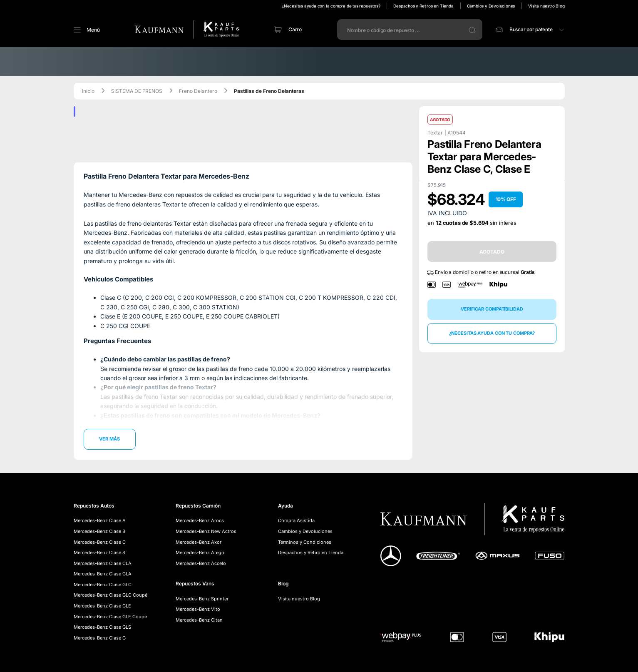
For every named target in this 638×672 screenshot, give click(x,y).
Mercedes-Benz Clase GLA (103, 574)
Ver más (109, 439)
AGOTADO (492, 252)
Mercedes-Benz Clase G (100, 638)
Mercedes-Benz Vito (198, 609)
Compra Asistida (296, 520)
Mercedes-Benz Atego (200, 553)
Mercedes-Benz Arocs (200, 520)
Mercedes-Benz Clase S (99, 553)
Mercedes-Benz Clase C (100, 542)
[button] (78, 30)
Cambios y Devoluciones (491, 6)
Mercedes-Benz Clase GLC (103, 585)
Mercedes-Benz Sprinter (202, 599)
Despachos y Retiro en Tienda (311, 553)
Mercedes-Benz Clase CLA (103, 563)
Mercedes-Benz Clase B (99, 531)
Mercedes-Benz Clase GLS (102, 627)
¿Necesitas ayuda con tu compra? (492, 333)
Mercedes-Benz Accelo (201, 563)
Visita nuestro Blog (546, 6)
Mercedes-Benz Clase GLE (102, 606)
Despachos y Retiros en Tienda (423, 6)
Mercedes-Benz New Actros (206, 531)
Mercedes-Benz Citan (199, 620)
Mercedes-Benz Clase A (100, 520)
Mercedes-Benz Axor (199, 542)
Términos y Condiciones (305, 542)
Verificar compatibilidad (492, 309)
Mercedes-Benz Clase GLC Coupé (110, 595)
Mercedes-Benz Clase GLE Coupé (110, 617)
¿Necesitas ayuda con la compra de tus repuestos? (331, 6)
